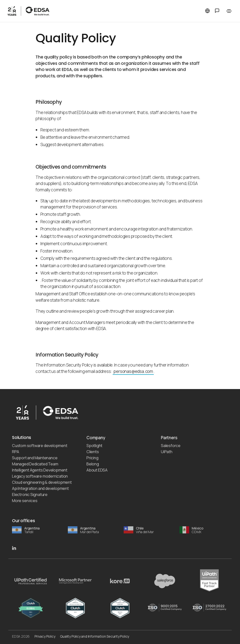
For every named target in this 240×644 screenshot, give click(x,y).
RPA (15, 452)
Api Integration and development (40, 488)
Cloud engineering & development (42, 482)
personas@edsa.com (133, 371)
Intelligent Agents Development (40, 470)
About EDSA (97, 470)
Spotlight (94, 446)
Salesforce (171, 446)
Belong (93, 464)
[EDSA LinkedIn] (14, 548)
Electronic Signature (30, 494)
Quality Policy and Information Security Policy (95, 636)
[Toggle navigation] (229, 11)
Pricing (92, 458)
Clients (93, 452)
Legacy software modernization (40, 476)
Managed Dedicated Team (35, 464)
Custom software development (40, 446)
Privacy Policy (45, 636)
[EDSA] (56, 11)
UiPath (167, 452)
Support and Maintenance (35, 458)
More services (25, 501)
